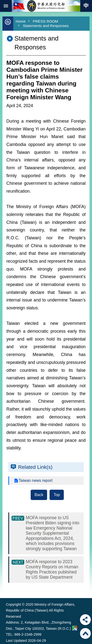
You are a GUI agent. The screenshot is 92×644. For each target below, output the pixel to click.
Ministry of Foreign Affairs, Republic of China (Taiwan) (46, 6)
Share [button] (85, 620)
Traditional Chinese (86, 6)
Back (39, 495)
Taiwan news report (36, 480)
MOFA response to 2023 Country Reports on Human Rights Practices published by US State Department (52, 569)
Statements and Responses (46, 26)
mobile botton (6, 6)
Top (57, 495)
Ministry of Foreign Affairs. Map (75, 628)
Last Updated (16, 641)
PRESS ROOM (46, 21)
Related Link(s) (35, 467)
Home (21, 21)
